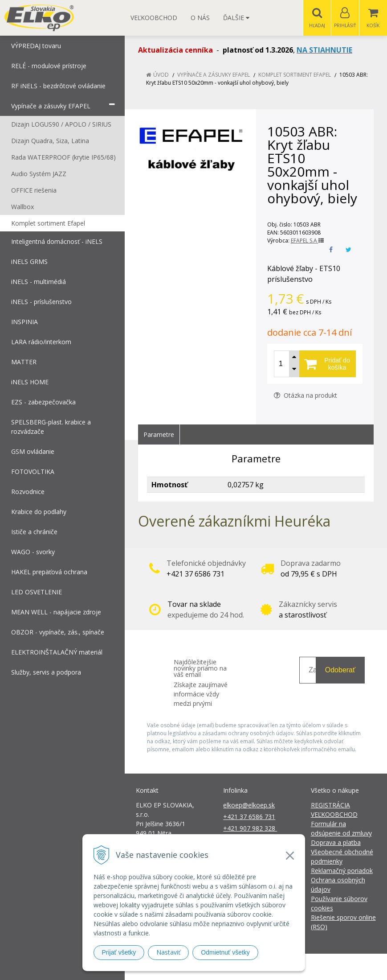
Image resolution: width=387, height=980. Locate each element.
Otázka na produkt (306, 396)
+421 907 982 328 (250, 829)
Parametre (159, 435)
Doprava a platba (336, 843)
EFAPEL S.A (307, 241)
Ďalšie (236, 18)
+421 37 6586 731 (249, 817)
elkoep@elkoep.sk (249, 805)
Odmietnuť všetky (225, 952)
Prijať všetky (119, 952)
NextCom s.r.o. (354, 967)
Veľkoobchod (154, 18)
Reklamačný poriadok (342, 871)
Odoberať (340, 670)
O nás (200, 18)
